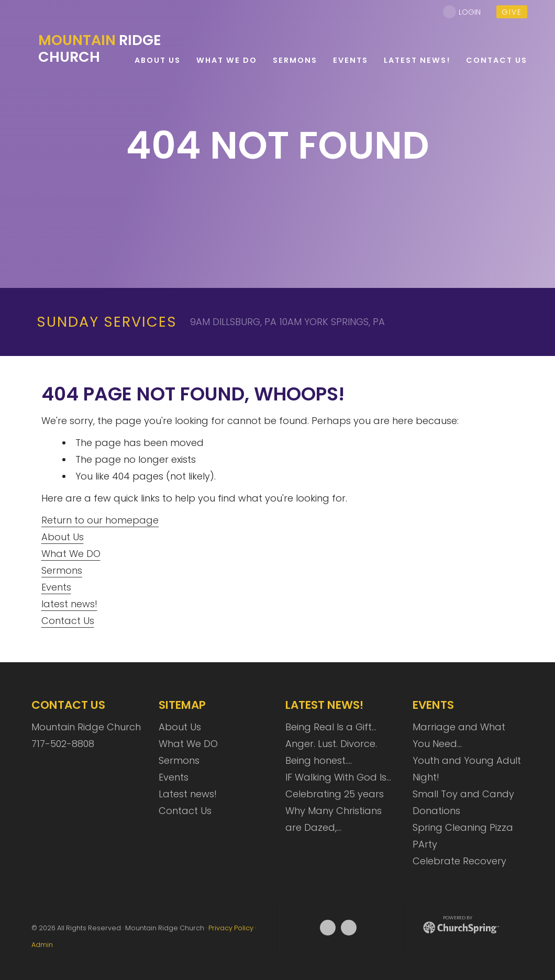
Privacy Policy (231, 928)
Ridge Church (100, 49)
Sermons (62, 570)
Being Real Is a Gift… (331, 727)
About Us (63, 537)
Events (56, 587)
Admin (42, 945)
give (512, 12)
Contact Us (68, 621)
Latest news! (188, 794)
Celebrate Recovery (459, 861)
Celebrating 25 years (335, 794)
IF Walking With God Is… (338, 777)
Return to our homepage (100, 520)
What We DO (71, 554)
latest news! (69, 604)
